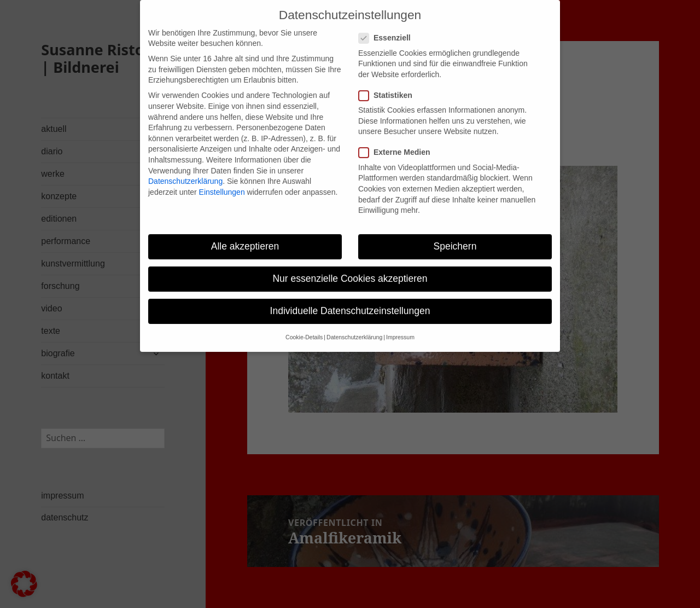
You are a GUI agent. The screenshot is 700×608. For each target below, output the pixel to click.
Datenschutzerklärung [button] (354, 327)
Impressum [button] (400, 327)
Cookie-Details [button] (304, 327)
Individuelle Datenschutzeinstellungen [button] (350, 300)
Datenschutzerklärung (185, 171)
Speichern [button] (455, 236)
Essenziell (388, 28)
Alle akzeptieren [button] (245, 236)
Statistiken (389, 85)
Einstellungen (222, 182)
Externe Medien (398, 143)
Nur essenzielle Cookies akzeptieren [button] (350, 268)
